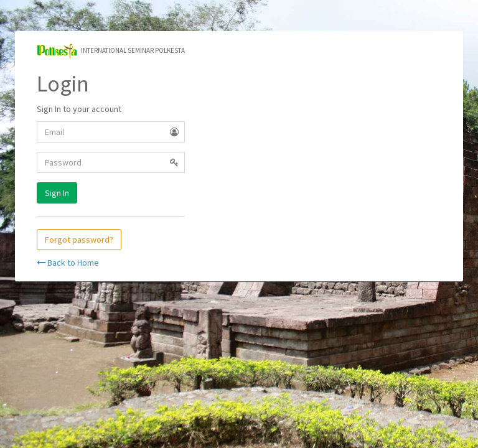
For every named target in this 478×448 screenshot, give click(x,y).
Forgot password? (79, 240)
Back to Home (68, 263)
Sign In (57, 193)
